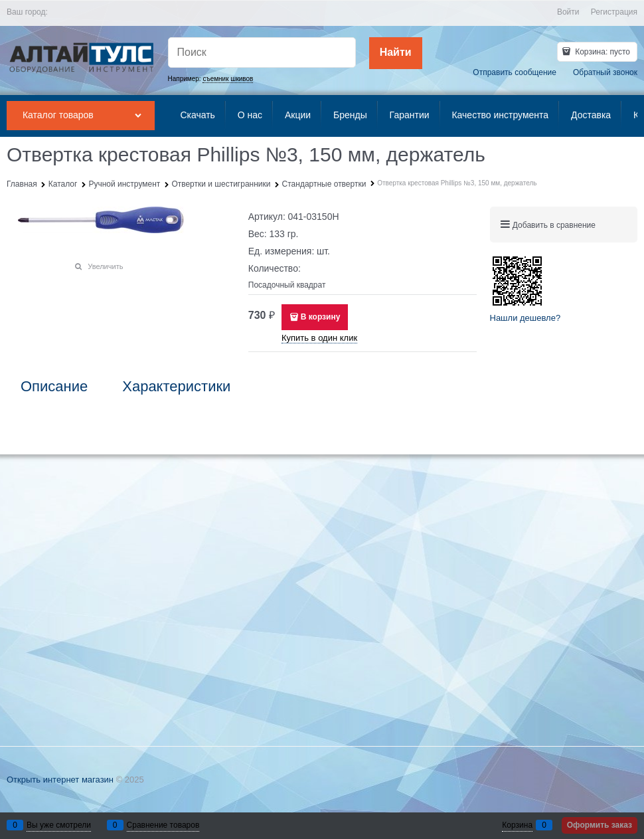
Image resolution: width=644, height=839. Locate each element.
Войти (568, 12)
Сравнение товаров (163, 825)
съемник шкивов (228, 79)
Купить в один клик (319, 338)
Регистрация (614, 12)
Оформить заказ (600, 825)
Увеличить (105, 266)
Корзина (517, 825)
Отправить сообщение (515, 72)
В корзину (321, 317)
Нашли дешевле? (525, 318)
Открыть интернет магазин (60, 780)
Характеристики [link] (176, 387)
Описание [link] (54, 387)
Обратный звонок (605, 72)
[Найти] (396, 53)
